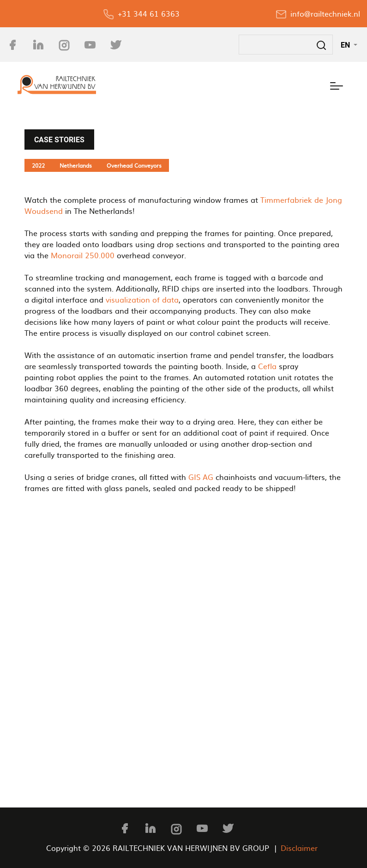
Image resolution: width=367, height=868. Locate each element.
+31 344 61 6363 (149, 13)
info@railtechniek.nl (325, 13)
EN (346, 45)
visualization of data (142, 299)
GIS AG (201, 477)
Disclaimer (299, 848)
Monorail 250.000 (83, 255)
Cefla (267, 366)
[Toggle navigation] (337, 85)
